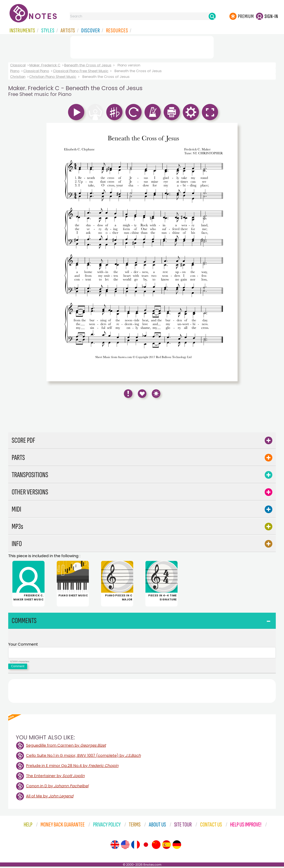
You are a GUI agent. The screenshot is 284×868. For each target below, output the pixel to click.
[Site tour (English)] (115, 846)
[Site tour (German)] (177, 846)
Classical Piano (36, 71)
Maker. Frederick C (45, 65)
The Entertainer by (55, 777)
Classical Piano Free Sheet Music (81, 71)
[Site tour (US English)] (125, 846)
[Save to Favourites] (142, 394)
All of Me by (50, 798)
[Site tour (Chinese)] (156, 846)
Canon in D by (57, 787)
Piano (15, 71)
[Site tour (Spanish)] (166, 846)
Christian (18, 77)
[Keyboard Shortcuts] (156, 394)
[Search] (212, 16)
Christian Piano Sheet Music (53, 77)
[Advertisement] (142, 47)
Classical (18, 65)
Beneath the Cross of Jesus (88, 65)
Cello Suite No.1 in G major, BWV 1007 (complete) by (83, 757)
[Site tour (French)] (136, 846)
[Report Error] (128, 394)
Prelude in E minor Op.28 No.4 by (72, 767)
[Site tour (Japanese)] (146, 846)
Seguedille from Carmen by (66, 747)
